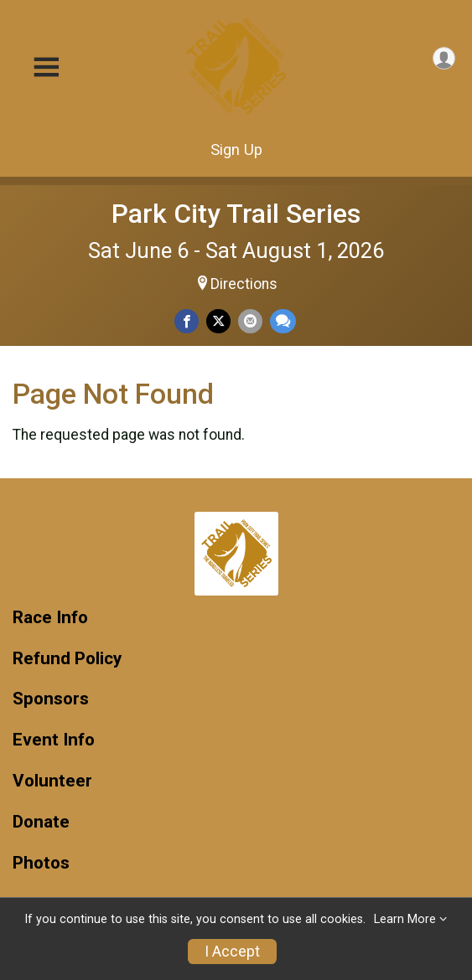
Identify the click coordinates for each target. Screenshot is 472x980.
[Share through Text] (283, 321)
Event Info (54, 740)
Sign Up (236, 150)
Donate (41, 822)
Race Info (50, 618)
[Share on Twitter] (218, 321)
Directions (244, 284)
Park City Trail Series (236, 214)
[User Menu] (444, 58)
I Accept (232, 952)
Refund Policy (67, 659)
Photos (41, 863)
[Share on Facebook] (187, 321)
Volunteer (52, 781)
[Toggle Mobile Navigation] (46, 67)
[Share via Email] (250, 321)
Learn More (405, 919)
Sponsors (51, 699)
